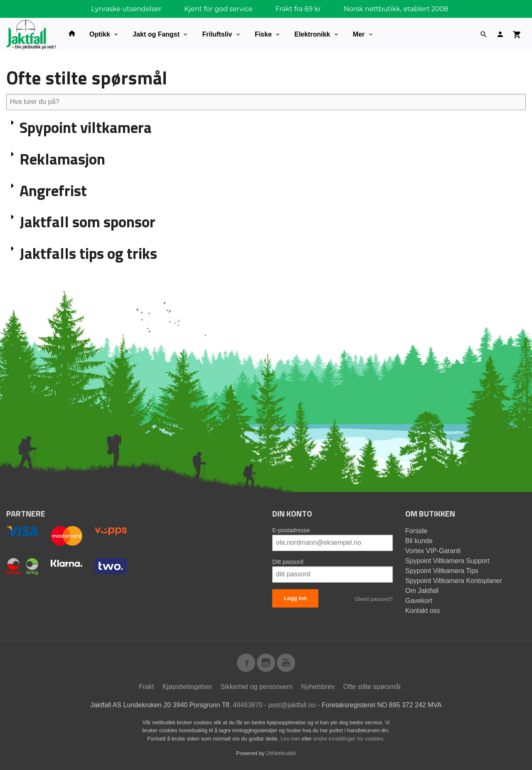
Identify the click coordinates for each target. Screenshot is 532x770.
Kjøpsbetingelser (187, 687)
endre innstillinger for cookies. (349, 739)
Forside (416, 531)
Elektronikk (312, 34)
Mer (359, 34)
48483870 (248, 705)
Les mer (291, 739)
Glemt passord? (374, 599)
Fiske (263, 34)
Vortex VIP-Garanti (433, 551)
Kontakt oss (423, 611)
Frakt (146, 687)
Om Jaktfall (422, 591)
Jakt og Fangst (156, 34)
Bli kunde (419, 541)
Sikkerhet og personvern (257, 687)
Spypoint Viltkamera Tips (442, 571)
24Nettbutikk (281, 753)
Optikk (100, 34)
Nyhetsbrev (318, 687)
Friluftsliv (217, 34)
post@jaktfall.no (292, 705)
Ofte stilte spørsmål (372, 687)
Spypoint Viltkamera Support (447, 561)
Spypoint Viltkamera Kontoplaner (454, 581)
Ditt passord (288, 562)
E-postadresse (291, 530)
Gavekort (419, 601)
